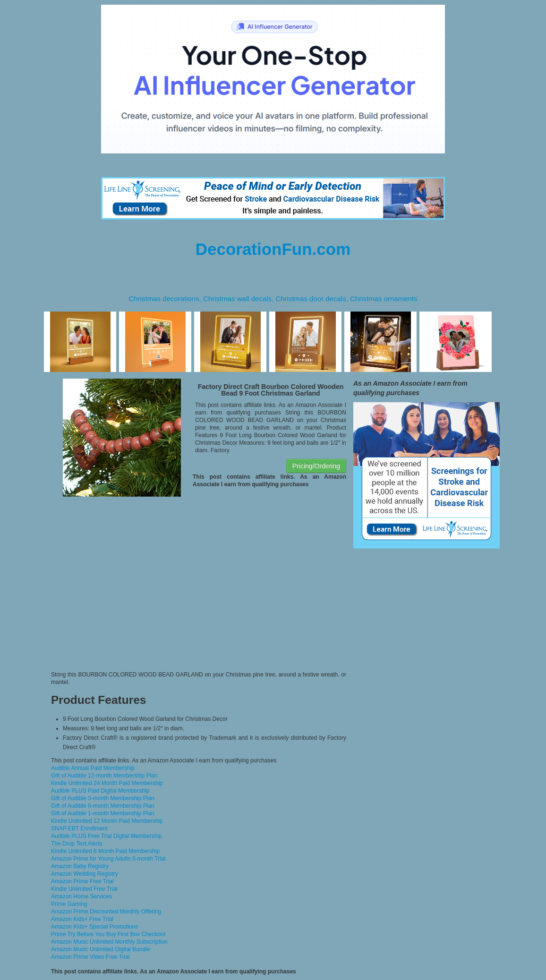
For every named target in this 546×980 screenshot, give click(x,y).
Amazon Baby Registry (80, 866)
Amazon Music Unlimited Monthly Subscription (109, 942)
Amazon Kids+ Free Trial (82, 919)
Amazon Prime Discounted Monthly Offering (106, 912)
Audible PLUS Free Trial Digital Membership (107, 836)
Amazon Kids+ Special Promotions (94, 927)
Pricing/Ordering (316, 466)
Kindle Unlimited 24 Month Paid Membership (107, 783)
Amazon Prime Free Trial (82, 881)
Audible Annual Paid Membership (93, 768)
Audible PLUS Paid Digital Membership (100, 791)
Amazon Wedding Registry (85, 874)
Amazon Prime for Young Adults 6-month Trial (108, 859)
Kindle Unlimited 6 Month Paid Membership (105, 851)
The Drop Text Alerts (77, 844)
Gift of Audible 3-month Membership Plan (103, 798)
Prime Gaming (69, 904)
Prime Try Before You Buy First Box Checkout (108, 934)
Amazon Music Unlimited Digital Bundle (100, 949)
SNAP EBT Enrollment (79, 828)
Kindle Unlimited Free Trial (84, 889)
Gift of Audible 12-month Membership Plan (104, 776)
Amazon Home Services (81, 896)
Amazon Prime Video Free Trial (90, 957)
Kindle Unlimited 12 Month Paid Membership (107, 821)
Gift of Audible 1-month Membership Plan (103, 813)
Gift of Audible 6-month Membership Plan (103, 806)
